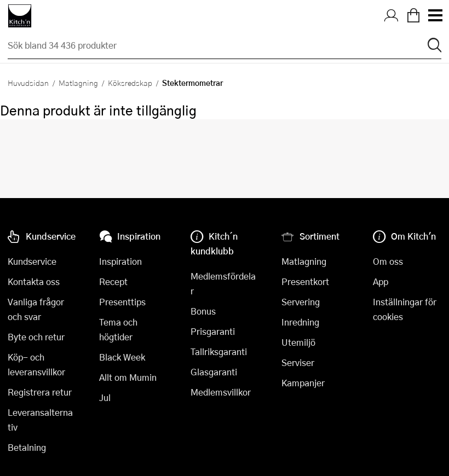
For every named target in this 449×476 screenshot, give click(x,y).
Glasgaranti (214, 372)
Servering (301, 302)
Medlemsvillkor (221, 392)
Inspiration (120, 261)
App (381, 281)
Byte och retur (36, 337)
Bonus (203, 311)
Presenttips (122, 302)
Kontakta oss (34, 281)
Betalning (27, 447)
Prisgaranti (213, 331)
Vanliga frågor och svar (36, 309)
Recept (113, 281)
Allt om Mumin (128, 377)
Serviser (298, 362)
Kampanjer (303, 383)
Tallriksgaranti (219, 352)
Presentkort (305, 281)
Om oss (388, 261)
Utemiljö (298, 342)
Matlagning (78, 83)
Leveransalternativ (40, 420)
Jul (105, 397)
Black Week (122, 357)
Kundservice (32, 261)
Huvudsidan (28, 83)
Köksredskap (130, 83)
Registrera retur (40, 392)
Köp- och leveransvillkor (36, 364)
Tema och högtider (118, 329)
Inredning (300, 322)
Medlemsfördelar (223, 283)
